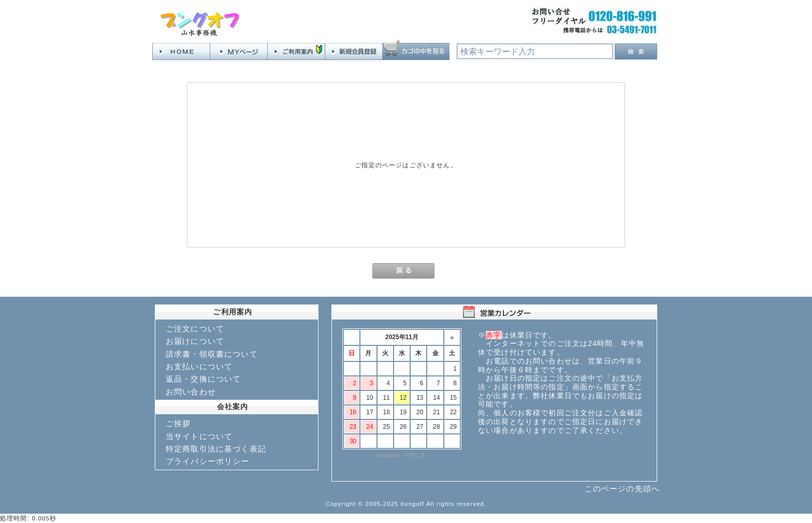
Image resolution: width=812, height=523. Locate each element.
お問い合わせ (191, 392)
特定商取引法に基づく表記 (216, 449)
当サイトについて (199, 436)
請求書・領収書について (212, 354)
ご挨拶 (178, 423)
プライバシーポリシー (208, 461)
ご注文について (195, 329)
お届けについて (195, 341)
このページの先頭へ (622, 489)
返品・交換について (203, 379)
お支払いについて (199, 366)
